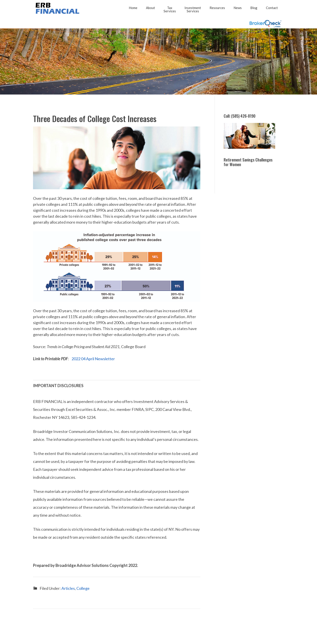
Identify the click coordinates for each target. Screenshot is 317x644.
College (83, 588)
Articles (68, 588)
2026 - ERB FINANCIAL (58, 8)
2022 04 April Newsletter (93, 359)
